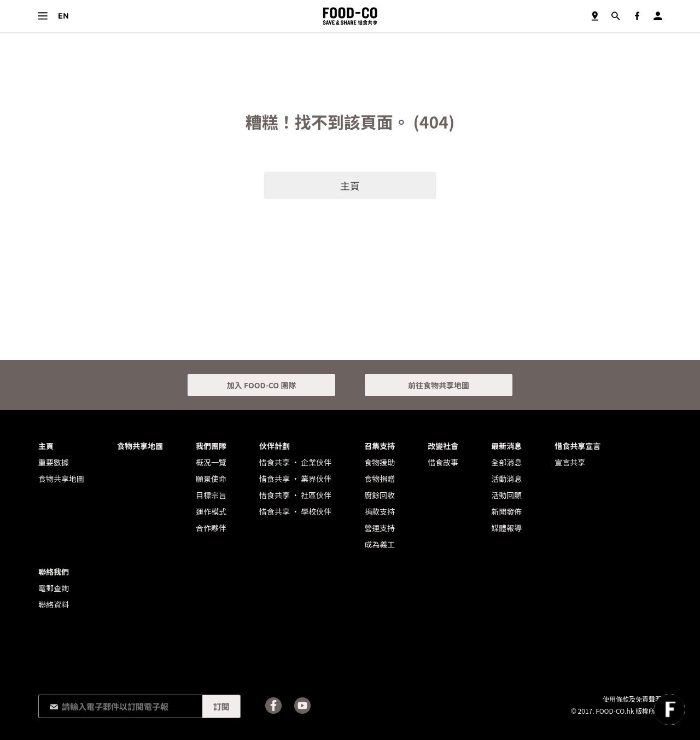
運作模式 (211, 511)
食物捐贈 (380, 479)
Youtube (302, 706)
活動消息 (506, 479)
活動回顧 (506, 495)
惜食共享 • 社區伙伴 (295, 495)
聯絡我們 (54, 572)
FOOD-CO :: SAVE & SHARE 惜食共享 (350, 16)
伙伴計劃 (275, 446)
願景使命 (211, 479)
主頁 (350, 185)
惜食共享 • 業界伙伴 (295, 479)
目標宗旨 (211, 495)
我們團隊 (211, 446)
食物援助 (380, 462)
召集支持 (380, 446)
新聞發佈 (506, 511)
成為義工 (380, 544)
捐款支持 (380, 511)
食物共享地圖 (595, 16)
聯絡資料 (54, 604)
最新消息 (506, 446)
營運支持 (380, 528)
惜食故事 (443, 462)
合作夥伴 (211, 528)
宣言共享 (570, 462)
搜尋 (616, 16)
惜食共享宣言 (577, 446)
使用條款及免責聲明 (632, 699)
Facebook (637, 16)
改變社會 (443, 446)
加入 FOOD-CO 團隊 (261, 385)
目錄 (42, 16)
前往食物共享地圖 (439, 385)
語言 (63, 16)
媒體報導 (506, 528)
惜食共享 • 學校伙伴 (295, 511)
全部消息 (506, 462)
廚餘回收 (380, 495)
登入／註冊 (658, 16)
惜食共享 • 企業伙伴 (295, 462)
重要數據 (54, 462)
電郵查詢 (54, 588)
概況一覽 (211, 462)
